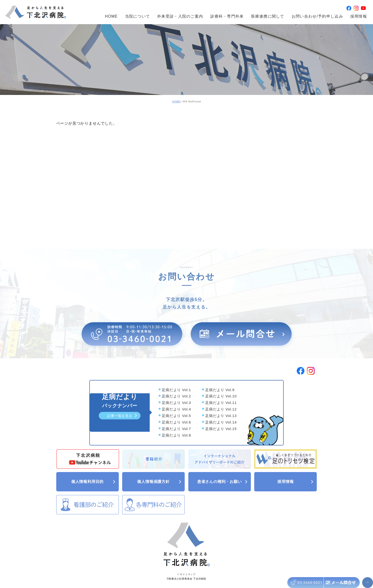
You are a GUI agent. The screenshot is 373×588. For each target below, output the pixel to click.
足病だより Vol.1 (176, 390)
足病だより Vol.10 (221, 397)
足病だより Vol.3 (176, 403)
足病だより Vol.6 (176, 422)
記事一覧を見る (123, 416)
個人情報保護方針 (160, 481)
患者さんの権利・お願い (223, 481)
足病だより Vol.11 (221, 403)
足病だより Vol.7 (176, 429)
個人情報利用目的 (94, 481)
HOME (111, 17)
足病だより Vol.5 (176, 416)
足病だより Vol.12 (221, 409)
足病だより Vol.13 (221, 416)
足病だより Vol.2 (176, 397)
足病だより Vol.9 (220, 390)
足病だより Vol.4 (176, 409)
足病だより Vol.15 (221, 429)
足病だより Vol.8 (176, 435)
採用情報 (359, 17)
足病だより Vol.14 (221, 422)
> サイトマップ (186, 574)
